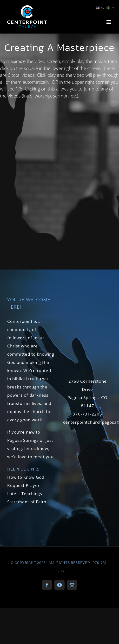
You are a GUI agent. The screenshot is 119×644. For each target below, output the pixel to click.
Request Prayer (23, 485)
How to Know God (26, 477)
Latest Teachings (25, 494)
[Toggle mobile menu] (109, 22)
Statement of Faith (27, 502)
